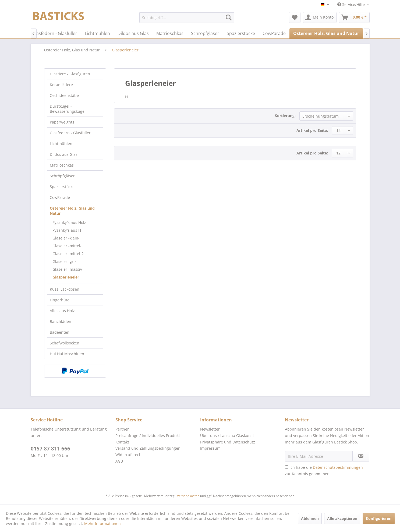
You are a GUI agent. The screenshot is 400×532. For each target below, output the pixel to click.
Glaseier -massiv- (68, 269)
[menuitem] (187, 17)
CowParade (60, 197)
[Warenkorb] (354, 17)
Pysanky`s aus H (67, 230)
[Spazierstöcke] (241, 33)
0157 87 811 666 (50, 449)
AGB (119, 461)
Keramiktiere (61, 85)
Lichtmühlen (61, 144)
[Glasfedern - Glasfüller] (55, 33)
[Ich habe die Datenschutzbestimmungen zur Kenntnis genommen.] (287, 467)
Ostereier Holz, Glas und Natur (72, 211)
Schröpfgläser (62, 176)
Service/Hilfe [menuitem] (352, 4)
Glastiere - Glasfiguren (70, 74)
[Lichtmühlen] (97, 33)
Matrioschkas (62, 165)
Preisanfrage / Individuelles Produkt (148, 436)
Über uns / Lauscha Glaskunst (227, 436)
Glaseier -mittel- (67, 246)
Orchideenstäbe (64, 95)
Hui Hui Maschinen (67, 354)
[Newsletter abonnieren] (361, 456)
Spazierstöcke (62, 187)
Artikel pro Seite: (312, 130)
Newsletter (210, 429)
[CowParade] (274, 33)
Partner (122, 429)
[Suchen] (229, 17)
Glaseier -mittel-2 (68, 254)
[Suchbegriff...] (187, 17)
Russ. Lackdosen (65, 289)
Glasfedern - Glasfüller (70, 133)
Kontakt (122, 442)
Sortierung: (285, 116)
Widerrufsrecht (129, 455)
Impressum (210, 448)
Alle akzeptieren (342, 518)
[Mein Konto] (320, 17)
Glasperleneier (66, 277)
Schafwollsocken (65, 343)
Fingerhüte (60, 300)
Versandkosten (188, 496)
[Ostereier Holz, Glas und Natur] (326, 33)
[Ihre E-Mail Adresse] (319, 456)
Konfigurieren (379, 518)
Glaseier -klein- (66, 238)
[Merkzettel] (295, 17)
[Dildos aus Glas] (133, 33)
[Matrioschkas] (170, 33)
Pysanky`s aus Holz (69, 222)
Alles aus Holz (62, 311)
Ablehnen (310, 518)
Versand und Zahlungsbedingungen (148, 448)
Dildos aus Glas (64, 154)
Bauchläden (61, 321)
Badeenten (60, 332)
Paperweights (62, 122)
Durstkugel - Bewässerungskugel (68, 109)
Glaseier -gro (64, 261)
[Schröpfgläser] (205, 33)
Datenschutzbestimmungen (338, 467)
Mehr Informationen (102, 524)
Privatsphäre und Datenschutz (228, 442)
